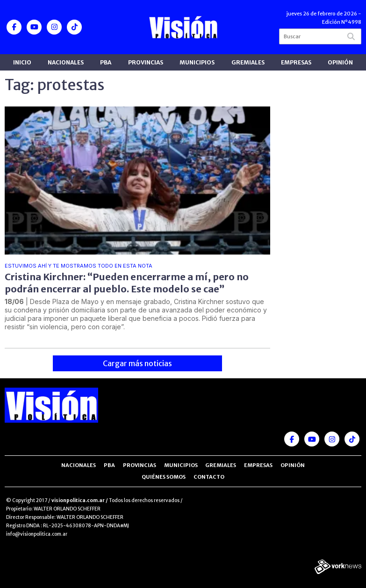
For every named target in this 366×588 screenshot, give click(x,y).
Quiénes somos (164, 477)
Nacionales (66, 62)
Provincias (146, 62)
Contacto (209, 477)
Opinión (340, 62)
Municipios (197, 62)
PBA (106, 62)
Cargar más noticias (137, 363)
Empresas (296, 62)
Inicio (22, 62)
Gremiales (248, 62)
